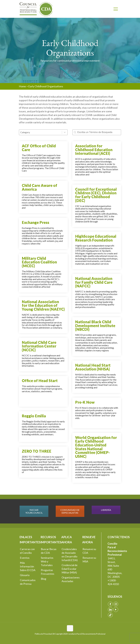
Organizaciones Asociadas (70, 579)
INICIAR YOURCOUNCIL (34, 511)
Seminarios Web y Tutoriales (47, 561)
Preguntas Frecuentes (48, 572)
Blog (43, 579)
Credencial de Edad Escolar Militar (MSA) (70, 569)
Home (22, 86)
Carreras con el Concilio (27, 551)
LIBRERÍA (106, 510)
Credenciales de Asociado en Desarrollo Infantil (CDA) (70, 555)
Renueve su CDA (89, 551)
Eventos (25, 558)
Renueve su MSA (89, 560)
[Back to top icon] (70, 628)
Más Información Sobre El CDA (28, 566)
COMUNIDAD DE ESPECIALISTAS (70, 511)
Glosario (25, 575)
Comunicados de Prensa (28, 582)
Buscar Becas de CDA (49, 551)
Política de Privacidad (43, 634)
